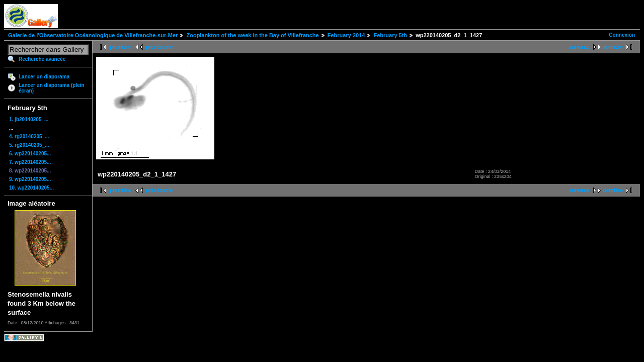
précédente (159, 47)
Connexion (622, 35)
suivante (579, 47)
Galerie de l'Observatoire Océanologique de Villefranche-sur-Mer (93, 35)
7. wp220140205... (30, 162)
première (120, 47)
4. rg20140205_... (29, 137)
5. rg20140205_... (29, 145)
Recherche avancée (42, 59)
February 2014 (346, 35)
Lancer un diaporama (44, 77)
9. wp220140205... (30, 179)
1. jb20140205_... (29, 119)
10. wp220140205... (31, 188)
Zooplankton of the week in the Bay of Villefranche (252, 35)
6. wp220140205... (30, 154)
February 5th (390, 35)
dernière (613, 47)
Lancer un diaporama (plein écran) (52, 88)
